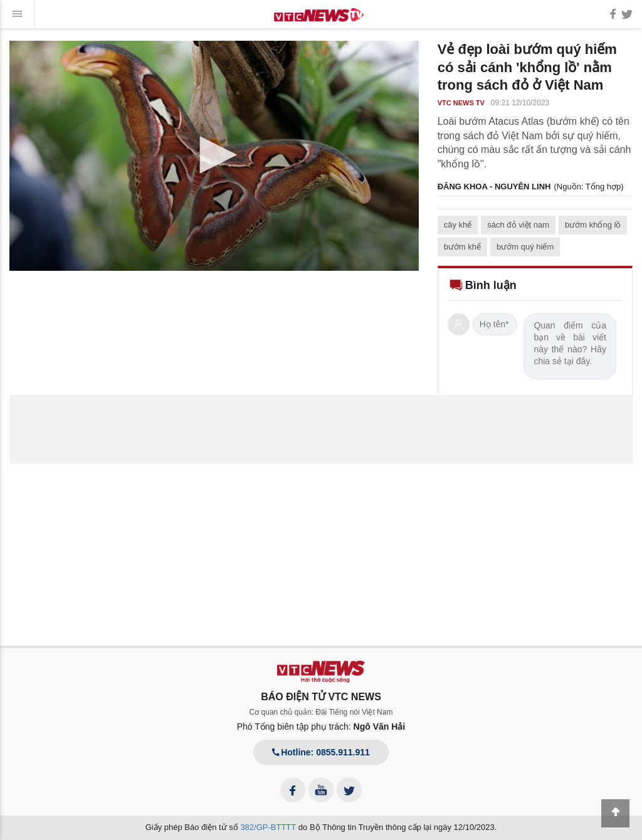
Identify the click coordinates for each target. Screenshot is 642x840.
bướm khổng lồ (593, 225)
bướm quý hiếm (525, 247)
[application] (214, 156)
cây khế (458, 225)
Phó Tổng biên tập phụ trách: (321, 727)
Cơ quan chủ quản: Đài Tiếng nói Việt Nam (321, 712)
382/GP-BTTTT (268, 827)
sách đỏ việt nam (518, 225)
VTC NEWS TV (461, 103)
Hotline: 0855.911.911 (321, 752)
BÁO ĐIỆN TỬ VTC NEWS (321, 697)
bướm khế (462, 247)
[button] (214, 155)
